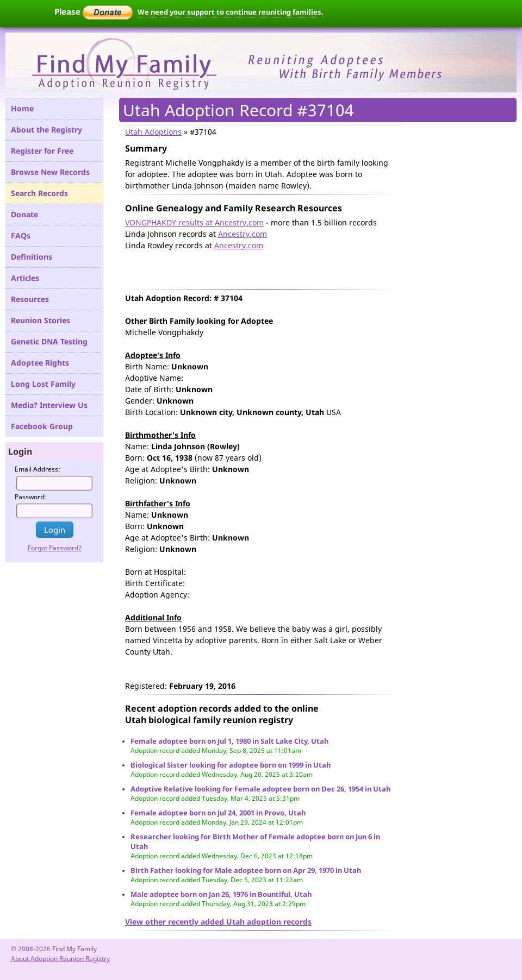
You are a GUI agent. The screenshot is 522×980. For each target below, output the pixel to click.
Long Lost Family (43, 384)
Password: (30, 497)
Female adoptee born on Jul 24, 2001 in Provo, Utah (218, 813)
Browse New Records (50, 172)
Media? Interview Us (49, 405)
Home (22, 108)
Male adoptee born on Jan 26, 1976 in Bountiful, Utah (221, 894)
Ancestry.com (243, 234)
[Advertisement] (252, 267)
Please (94, 11)
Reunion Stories (41, 320)
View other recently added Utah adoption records (218, 922)
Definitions (32, 257)
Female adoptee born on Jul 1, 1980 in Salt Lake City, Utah (229, 741)
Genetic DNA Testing (49, 341)
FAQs (21, 235)
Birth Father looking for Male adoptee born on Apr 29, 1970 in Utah (246, 870)
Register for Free (42, 151)
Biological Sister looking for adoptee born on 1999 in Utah (231, 765)
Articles (25, 278)
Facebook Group (42, 426)
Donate (24, 214)
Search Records (39, 193)
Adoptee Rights (40, 363)
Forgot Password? (55, 548)
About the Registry (46, 130)
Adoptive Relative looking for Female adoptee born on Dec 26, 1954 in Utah (260, 789)
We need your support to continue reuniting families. (231, 12)
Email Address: (38, 469)
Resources (30, 299)
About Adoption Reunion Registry (60, 959)
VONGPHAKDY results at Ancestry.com (194, 222)
